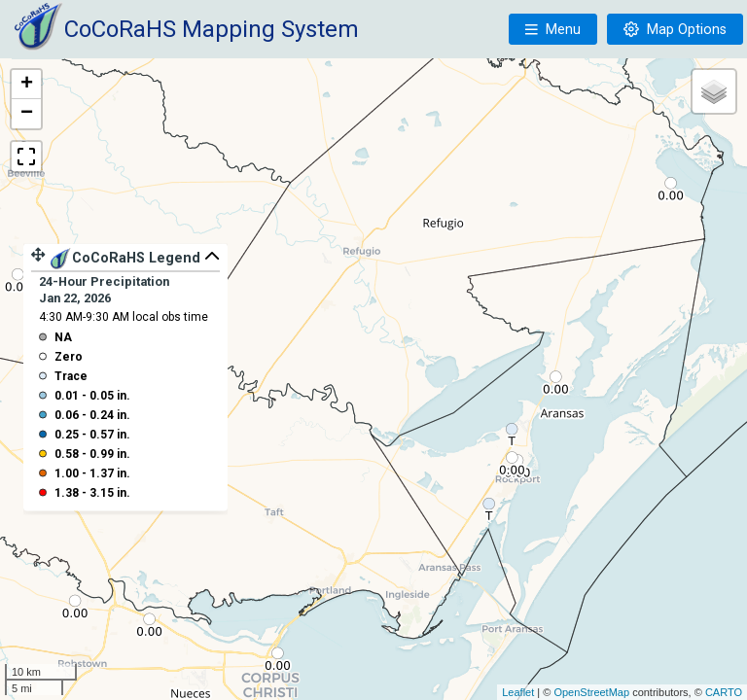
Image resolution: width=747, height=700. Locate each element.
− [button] (27, 114)
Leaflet (518, 692)
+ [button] (27, 85)
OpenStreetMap (591, 692)
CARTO (724, 692)
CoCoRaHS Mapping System (212, 29)
